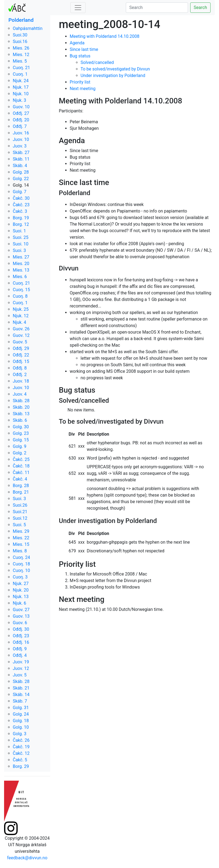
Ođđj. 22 (21, 355)
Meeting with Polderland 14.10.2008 (105, 36)
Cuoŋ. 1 (20, 74)
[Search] (157, 8)
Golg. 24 (21, 714)
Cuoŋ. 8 (20, 296)
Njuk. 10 (21, 94)
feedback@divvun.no (27, 858)
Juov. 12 (21, 668)
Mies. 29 (21, 531)
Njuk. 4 (19, 322)
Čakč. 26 (21, 740)
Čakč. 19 (21, 747)
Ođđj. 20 (21, 120)
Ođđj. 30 (21, 629)
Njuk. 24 (21, 81)
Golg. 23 (21, 433)
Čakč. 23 (21, 205)
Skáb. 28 (21, 401)
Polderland (21, 20)
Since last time (84, 49)
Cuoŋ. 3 (20, 577)
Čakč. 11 (21, 473)
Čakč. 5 (20, 760)
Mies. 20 (21, 264)
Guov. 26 (21, 329)
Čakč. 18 (21, 466)
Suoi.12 (20, 518)
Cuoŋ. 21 (21, 68)
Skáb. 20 (21, 407)
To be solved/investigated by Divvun (115, 69)
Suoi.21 (20, 512)
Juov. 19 (21, 662)
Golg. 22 (21, 179)
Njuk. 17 (21, 87)
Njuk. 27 (21, 584)
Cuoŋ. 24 (21, 557)
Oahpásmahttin (28, 28)
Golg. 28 (21, 172)
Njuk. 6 (19, 603)
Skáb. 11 (21, 159)
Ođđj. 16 (21, 642)
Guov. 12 (21, 335)
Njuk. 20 (21, 590)
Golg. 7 (20, 192)
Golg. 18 (21, 721)
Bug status (80, 56)
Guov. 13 (21, 616)
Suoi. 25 (21, 237)
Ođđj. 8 (20, 368)
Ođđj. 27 (21, 113)
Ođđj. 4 (20, 655)
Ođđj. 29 (21, 348)
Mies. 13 (21, 270)
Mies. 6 (20, 277)
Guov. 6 (20, 623)
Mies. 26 (21, 48)
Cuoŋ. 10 (21, 570)
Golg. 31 (21, 708)
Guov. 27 (21, 610)
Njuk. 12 (21, 316)
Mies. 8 (20, 551)
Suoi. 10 (21, 244)
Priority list (80, 82)
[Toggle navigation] (78, 8)
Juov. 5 (20, 675)
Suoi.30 (20, 35)
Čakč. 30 (21, 198)
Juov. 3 (20, 146)
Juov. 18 (21, 381)
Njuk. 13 (21, 597)
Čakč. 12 (21, 753)
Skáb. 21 (21, 688)
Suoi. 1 (19, 231)
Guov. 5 (20, 342)
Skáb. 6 (20, 420)
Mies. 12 (21, 55)
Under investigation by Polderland (113, 76)
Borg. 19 (21, 218)
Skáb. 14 (21, 695)
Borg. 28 (21, 486)
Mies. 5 (20, 61)
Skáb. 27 (21, 153)
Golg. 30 (21, 427)
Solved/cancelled (97, 62)
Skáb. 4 (20, 166)
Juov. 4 (20, 394)
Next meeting (83, 89)
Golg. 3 (20, 734)
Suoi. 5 (19, 525)
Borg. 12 (21, 224)
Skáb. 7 (20, 701)
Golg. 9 (20, 446)
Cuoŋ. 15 (21, 290)
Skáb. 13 (21, 414)
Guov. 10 (21, 107)
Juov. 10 (21, 139)
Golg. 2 (20, 453)
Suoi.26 (20, 505)
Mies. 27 (21, 257)
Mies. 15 (21, 544)
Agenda (77, 43)
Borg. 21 (21, 492)
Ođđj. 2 (20, 375)
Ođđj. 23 (21, 636)
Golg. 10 (21, 727)
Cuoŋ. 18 (21, 564)
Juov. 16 (21, 133)
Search (200, 7)
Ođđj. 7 (20, 126)
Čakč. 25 (21, 459)
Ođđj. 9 (20, 649)
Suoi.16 (20, 41)
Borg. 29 (21, 766)
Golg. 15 (21, 440)
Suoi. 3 (19, 250)
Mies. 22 (21, 538)
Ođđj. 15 (21, 361)
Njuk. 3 (19, 100)
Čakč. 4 (20, 479)
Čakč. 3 (20, 211)
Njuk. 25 (21, 309)
